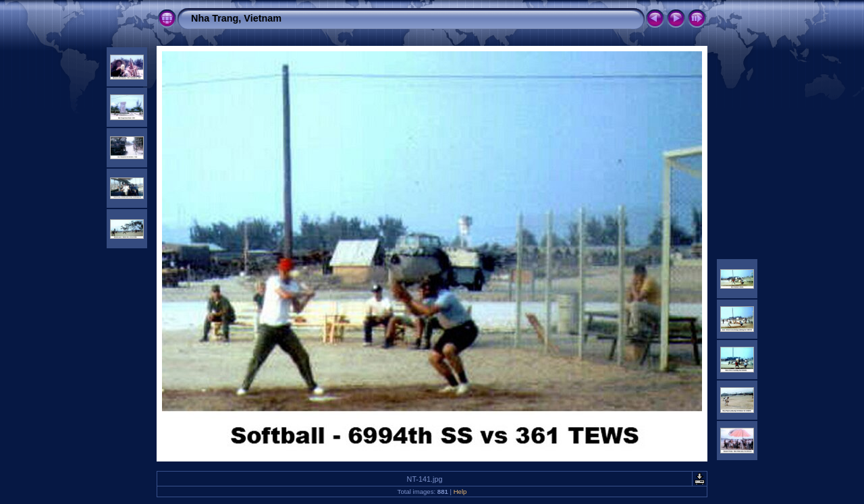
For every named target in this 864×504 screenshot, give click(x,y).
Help (460, 492)
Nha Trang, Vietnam (236, 18)
